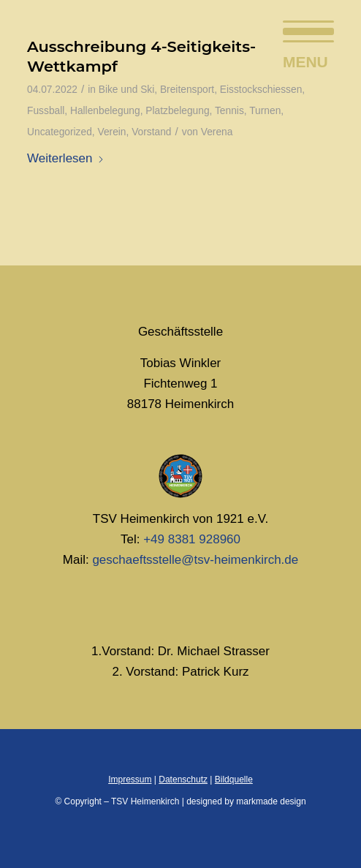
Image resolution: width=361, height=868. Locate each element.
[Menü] (301, 29)
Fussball (46, 111)
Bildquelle (234, 780)
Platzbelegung (177, 111)
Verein (111, 132)
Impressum (130, 780)
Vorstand (151, 132)
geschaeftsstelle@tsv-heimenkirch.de (195, 560)
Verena (217, 132)
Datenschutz (183, 780)
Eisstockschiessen (261, 90)
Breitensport (187, 90)
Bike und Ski (127, 90)
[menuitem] (301, 29)
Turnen (265, 111)
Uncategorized (60, 132)
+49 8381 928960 (192, 539)
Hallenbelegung (105, 111)
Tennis (229, 111)
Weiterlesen (65, 158)
